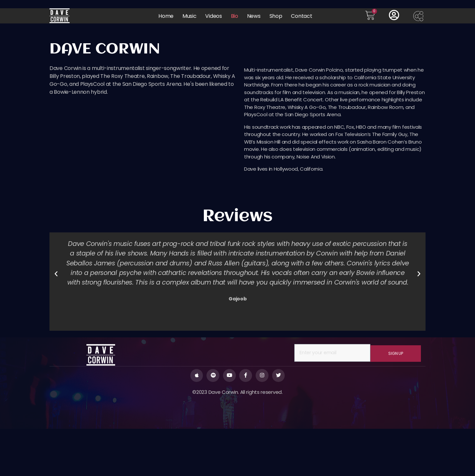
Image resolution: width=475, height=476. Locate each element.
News (254, 16)
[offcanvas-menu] (419, 17)
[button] (56, 321)
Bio (235, 16)
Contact (301, 16)
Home (166, 16)
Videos (213, 16)
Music (190, 16)
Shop (276, 16)
